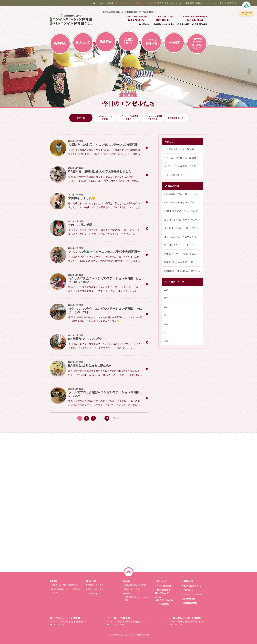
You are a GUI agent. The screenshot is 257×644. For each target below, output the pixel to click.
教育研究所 (228, 3)
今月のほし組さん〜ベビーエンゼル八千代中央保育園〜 (184, 228)
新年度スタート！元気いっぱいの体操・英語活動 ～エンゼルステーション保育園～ (184, 254)
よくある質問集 (162, 604)
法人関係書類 (189, 599)
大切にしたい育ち (95, 585)
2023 (166, 315)
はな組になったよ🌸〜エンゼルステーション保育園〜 (184, 220)
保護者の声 (188, 581)
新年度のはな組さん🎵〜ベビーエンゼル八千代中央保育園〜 (184, 262)
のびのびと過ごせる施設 (135, 585)
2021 (166, 333)
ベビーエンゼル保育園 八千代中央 (182, 166)
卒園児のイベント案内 (164, 24)
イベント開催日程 (151, 42)
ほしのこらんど (201, 3)
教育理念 (60, 44)
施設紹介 (106, 42)
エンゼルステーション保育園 (179, 149)
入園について (128, 41)
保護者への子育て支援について (65, 585)
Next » (116, 418)
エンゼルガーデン (103, 3)
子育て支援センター (174, 175)
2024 (166, 307)
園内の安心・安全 (132, 589)
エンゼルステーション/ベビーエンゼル (136, 3)
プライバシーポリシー (193, 594)
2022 (166, 324)
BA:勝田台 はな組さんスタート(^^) (183, 271)
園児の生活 (83, 43)
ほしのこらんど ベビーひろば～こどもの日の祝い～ (184, 237)
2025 (166, 298)
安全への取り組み (95, 589)
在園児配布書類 (200, 24)
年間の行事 (92, 594)
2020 (166, 341)
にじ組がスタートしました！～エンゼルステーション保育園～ (184, 245)
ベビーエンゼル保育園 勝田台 (180, 158)
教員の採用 (183, 24)
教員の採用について (192, 586)
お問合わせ (145, 24)
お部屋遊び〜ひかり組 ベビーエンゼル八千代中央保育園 (184, 194)
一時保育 (174, 43)
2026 (166, 290)
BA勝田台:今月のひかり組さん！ (181, 211)
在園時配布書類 (190, 603)
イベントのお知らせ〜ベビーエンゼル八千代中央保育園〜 (184, 202)
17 (107, 418)
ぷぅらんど (171, 3)
